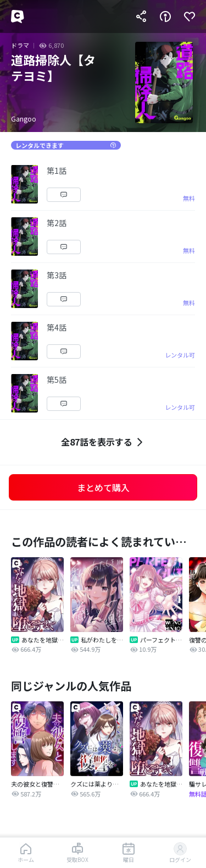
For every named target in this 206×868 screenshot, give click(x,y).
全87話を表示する (103, 442)
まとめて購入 (103, 487)
